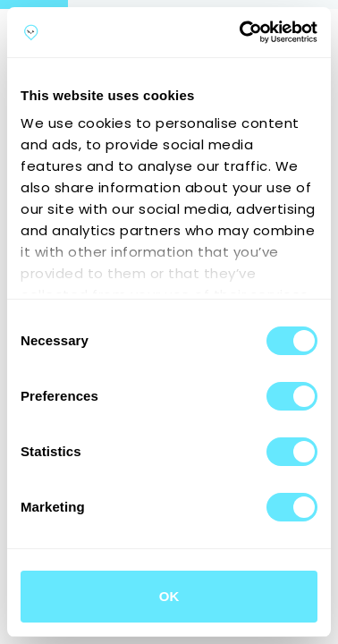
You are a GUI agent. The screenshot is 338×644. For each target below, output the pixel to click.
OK (169, 596)
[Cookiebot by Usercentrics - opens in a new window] (241, 32)
